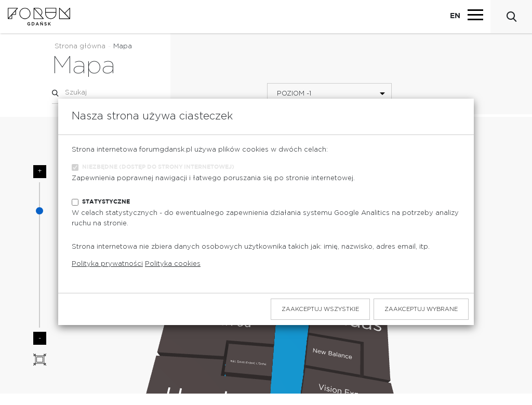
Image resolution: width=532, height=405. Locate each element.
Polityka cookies (173, 264)
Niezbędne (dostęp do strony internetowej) (158, 167)
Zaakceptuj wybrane (421, 309)
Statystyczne (106, 202)
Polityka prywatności (107, 264)
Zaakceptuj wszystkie (320, 309)
